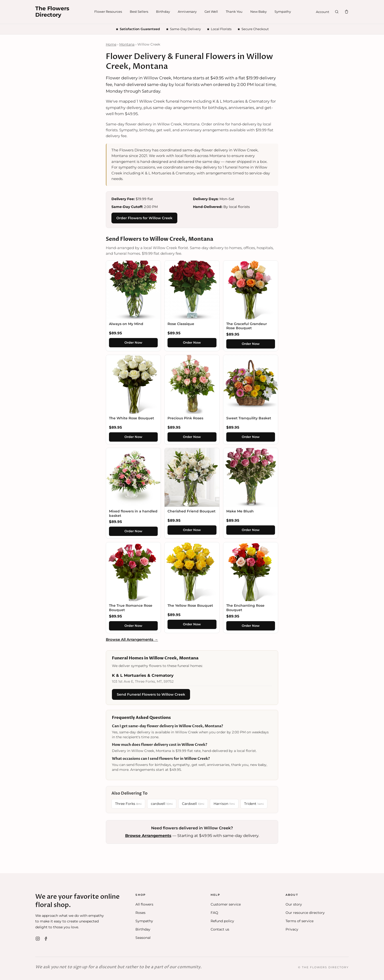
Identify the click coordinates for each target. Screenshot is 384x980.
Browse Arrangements (148, 836)
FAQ (214, 913)
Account (323, 12)
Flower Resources (108, 12)
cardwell (162, 804)
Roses (140, 913)
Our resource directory (305, 913)
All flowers (144, 904)
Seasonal (143, 938)
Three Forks (128, 804)
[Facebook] (46, 939)
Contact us (220, 929)
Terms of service (300, 921)
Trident (254, 804)
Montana (127, 44)
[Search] (337, 12)
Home (111, 44)
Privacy (292, 929)
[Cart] (347, 12)
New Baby (258, 12)
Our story (294, 904)
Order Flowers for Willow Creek (144, 218)
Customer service (226, 904)
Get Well (211, 12)
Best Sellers (139, 12)
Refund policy (222, 921)
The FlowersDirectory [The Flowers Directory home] (52, 12)
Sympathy (283, 12)
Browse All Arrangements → (132, 639)
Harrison (224, 804)
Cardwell (193, 804)
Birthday (163, 12)
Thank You (234, 12)
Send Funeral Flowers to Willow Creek (151, 694)
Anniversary (187, 12)
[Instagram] (38, 939)
